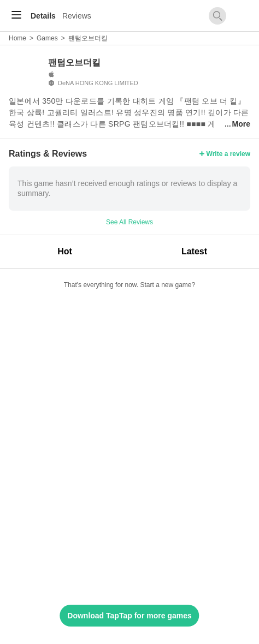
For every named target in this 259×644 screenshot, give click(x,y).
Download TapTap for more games (129, 616)
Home (17, 38)
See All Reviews (129, 222)
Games (47, 38)
